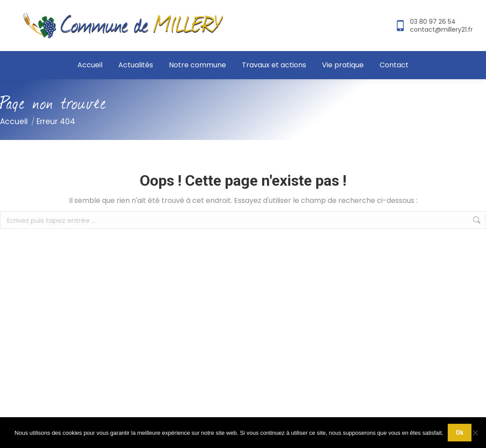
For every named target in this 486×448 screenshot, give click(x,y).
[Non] (475, 433)
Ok (460, 433)
